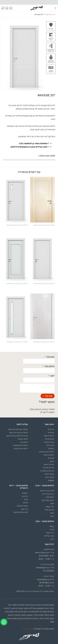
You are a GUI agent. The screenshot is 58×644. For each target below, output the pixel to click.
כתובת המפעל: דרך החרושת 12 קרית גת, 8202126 (35, 591)
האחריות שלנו (49, 436)
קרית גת (25, 496)
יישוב (52, 376)
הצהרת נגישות (49, 465)
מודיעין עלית (49, 510)
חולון (52, 504)
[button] (56, 8)
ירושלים (25, 493)
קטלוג (47, 15)
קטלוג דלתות (49, 474)
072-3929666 (49, 571)
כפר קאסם (50, 507)
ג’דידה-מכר (50, 533)
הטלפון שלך (49, 366)
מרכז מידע (50, 445)
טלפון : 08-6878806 (46, 556)
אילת (26, 500)
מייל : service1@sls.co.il (45, 553)
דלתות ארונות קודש (21, 449)
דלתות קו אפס (49, 455)
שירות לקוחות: (49, 549)
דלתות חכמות (23, 439)
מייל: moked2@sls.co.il (45, 568)
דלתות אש (24, 442)
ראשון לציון (50, 497)
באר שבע (25, 509)
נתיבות (25, 503)
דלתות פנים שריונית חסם (19, 433)
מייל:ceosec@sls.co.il (46, 580)
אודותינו (51, 433)
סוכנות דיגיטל (27, 629)
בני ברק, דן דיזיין (48, 494)
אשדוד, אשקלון (22, 506)
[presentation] (37, 388)
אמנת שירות (50, 439)
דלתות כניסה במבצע (47, 452)
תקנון (52, 461)
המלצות (51, 449)
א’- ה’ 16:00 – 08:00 (46, 559)
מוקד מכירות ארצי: (47, 564)
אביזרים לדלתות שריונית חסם (17, 436)
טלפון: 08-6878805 (47, 583)
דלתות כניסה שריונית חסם (18, 429)
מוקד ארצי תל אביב (47, 491)
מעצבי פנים (50, 477)
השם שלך (50, 357)
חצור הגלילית (49, 536)
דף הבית (53, 15)
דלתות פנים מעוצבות (20, 445)
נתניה (52, 516)
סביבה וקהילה (49, 442)
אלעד (52, 513)
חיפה (52, 539)
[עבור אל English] (42, 480)
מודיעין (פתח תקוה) (21, 512)
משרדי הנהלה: (49, 576)
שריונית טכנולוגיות (47, 471)
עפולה (52, 526)
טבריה (52, 530)
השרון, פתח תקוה (48, 500)
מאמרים (51, 458)
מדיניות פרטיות (48, 468)
